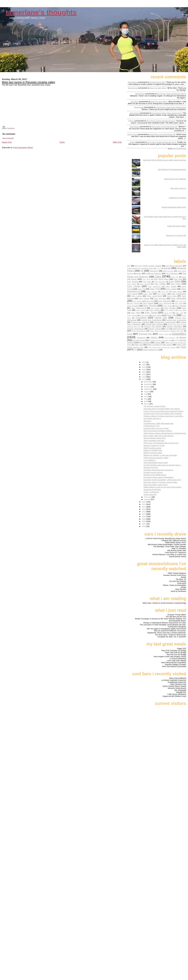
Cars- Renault (181, 306)
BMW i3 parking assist (152, 448)
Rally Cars (139, 345)
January (147, 499)
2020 (144, 372)
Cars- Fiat (142, 289)
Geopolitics (11, 128)
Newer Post (7, 142)
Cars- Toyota (151, 313)
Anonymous (134, 113)
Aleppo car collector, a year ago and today (160, 455)
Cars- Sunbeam (170, 310)
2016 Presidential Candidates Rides (140, 268)
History (154, 337)
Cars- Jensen (162, 294)
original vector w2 (157, 82)
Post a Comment (8, 138)
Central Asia (161, 318)
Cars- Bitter (147, 282)
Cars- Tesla (135, 313)
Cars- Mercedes (178, 298)
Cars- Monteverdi (181, 301)
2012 (144, 512)
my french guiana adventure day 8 (171, 94)
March (147, 404)
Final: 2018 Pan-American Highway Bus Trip (167, 331)
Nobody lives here (151, 467)
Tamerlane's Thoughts (41, 12)
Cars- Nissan (148, 303)
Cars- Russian (170, 308)
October (147, 387)
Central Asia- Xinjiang (154, 324)
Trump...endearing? (151, 492)
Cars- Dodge (171, 286)
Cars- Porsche (150, 306)
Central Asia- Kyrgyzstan (176, 320)
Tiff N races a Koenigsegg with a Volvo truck (161, 443)
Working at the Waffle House (155, 475)
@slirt (132, 142)
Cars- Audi (178, 279)
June (146, 396)
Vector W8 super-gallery (177, 226)
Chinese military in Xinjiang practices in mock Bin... (164, 416)
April (146, 401)
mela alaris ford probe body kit (164, 127)
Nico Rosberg (145, 343)
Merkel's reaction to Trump (154, 445)
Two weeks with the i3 (152, 418)
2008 (144, 521)
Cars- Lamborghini (179, 294)
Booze (139, 273)
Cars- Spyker (141, 310)
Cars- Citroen (134, 286)
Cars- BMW (175, 281)
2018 (144, 377)
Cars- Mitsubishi (165, 301)
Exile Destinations (139, 331)
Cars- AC (175, 277)
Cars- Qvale (168, 306)
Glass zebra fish (150, 494)
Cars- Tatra (182, 310)
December (148, 382)
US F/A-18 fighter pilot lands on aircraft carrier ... (163, 465)
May (146, 399)
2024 (144, 362)
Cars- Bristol (132, 284)
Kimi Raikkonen (170, 338)
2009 (144, 519)
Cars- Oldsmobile (165, 303)
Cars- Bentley (133, 282)
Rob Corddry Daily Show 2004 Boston (159, 436)
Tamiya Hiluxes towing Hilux (155, 438)
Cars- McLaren (160, 298)
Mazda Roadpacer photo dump (174, 207)
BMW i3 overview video (153, 453)
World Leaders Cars (151, 350)
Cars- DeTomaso (154, 287)
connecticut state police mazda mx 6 (171, 107)
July (146, 394)
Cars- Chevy (176, 284)
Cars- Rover (155, 308)
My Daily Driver (139, 340)
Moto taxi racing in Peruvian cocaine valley (29, 82)
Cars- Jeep (148, 294)
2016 (144, 502)
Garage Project (164, 334)
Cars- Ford (155, 289)
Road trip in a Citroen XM (176, 235)
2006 (144, 526)
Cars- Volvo (157, 315)
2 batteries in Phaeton (177, 198)
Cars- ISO (165, 292)
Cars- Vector (145, 315)
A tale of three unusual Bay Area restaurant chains (163, 411)
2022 (144, 367)
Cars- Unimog (132, 315)
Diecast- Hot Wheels (153, 326)
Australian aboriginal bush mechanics (158, 470)
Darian (131, 121)
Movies (183, 337)
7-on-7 (159, 268)
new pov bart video (158, 88)
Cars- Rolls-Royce (139, 308)
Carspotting (141, 318)
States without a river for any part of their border (163, 487)
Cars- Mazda (144, 298)
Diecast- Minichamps (135, 329)
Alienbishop (132, 82)
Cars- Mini (150, 301)
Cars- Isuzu (177, 292)
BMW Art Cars (168, 271)
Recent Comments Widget (179, 149)
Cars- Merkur (137, 301)
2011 (144, 514)
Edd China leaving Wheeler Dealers (158, 431)
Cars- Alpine (146, 279)
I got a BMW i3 (149, 460)
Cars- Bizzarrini (160, 282)
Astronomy (154, 271)
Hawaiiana (141, 338)
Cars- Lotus (172, 296)
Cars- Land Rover (154, 296)
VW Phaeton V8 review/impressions (172, 169)
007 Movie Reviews (174, 266)
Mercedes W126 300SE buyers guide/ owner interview (165, 160)
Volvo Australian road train (154, 441)
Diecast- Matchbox (174, 326)
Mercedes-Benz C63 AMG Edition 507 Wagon (162, 409)
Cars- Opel (179, 303)
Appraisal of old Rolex (152, 490)
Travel (183, 347)
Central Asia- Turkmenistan (165, 322)
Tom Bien (134, 101)
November (148, 384)
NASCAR (177, 340)
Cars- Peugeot (133, 306)
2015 (144, 504)
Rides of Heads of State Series (160, 345)
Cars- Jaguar (132, 294)
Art (142, 271)
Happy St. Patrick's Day (153, 450)
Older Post (117, 142)
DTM (167, 329)
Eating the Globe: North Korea (156, 485)
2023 (144, 365)
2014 (144, 507)
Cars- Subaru (154, 310)
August (147, 392)
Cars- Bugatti (145, 284)
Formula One (145, 334)
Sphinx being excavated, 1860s (156, 458)
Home (62, 142)
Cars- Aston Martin (161, 279)
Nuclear (158, 343)
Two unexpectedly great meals (156, 463)
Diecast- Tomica (155, 329)
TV (135, 350)
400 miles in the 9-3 (178, 188)
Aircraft (167, 268)
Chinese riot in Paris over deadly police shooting (163, 414)
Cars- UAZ (179, 313)
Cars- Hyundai (152, 292)
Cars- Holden (171, 289)
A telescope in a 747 (152, 426)
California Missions (154, 273)
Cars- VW (171, 315)
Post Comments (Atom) (23, 148)
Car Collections (172, 273)
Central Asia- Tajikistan (140, 322)
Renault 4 (147, 421)
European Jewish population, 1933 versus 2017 (162, 480)
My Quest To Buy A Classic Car (160, 340)
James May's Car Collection (175, 179)
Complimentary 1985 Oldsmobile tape (159, 423)
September (149, 389)
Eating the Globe (179, 329)
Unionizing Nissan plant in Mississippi (158, 477)
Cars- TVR (168, 313)
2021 (144, 369)
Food (130, 334)
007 (129, 266)
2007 (144, 524)
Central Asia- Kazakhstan (151, 320)
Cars (158, 276)
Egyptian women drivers (153, 472)
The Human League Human (155, 406)
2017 (144, 379)
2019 (144, 374)
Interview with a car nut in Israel (156, 428)
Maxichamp (133, 88)
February (148, 497)
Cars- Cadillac (160, 284)
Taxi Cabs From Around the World (162, 347)
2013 (144, 509)
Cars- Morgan (134, 303)
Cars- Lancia (137, 296)
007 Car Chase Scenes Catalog (148, 266)
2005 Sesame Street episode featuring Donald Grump (165, 433)
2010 (144, 517)
